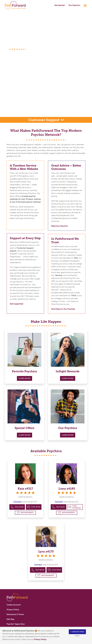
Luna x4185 (67, 489)
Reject (77, 636)
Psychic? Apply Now (16, 624)
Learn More (24, 378)
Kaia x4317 (25, 489)
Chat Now (34, 507)
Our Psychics (74, 5)
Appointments (25, 513)
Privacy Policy (40, 639)
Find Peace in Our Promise (63, 309)
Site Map (10, 619)
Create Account (14, 605)
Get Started (60, 5)
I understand (77, 632)
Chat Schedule (75, 507)
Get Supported (16, 304)
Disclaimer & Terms (15, 614)
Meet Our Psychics (59, 226)
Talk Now (17, 507)
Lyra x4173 (46, 551)
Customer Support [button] (44, 120)
